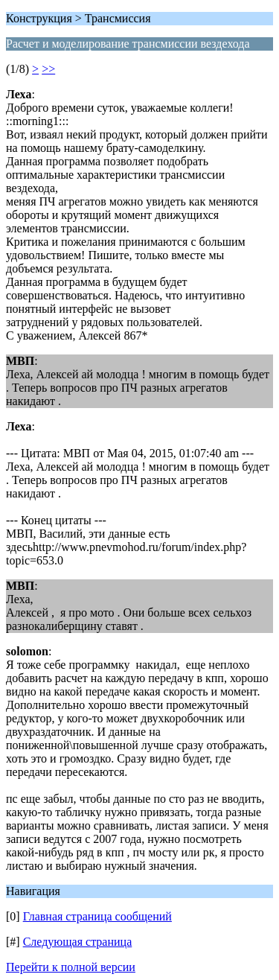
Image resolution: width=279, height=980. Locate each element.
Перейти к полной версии (71, 967)
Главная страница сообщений (97, 916)
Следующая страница (78, 942)
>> (48, 69)
